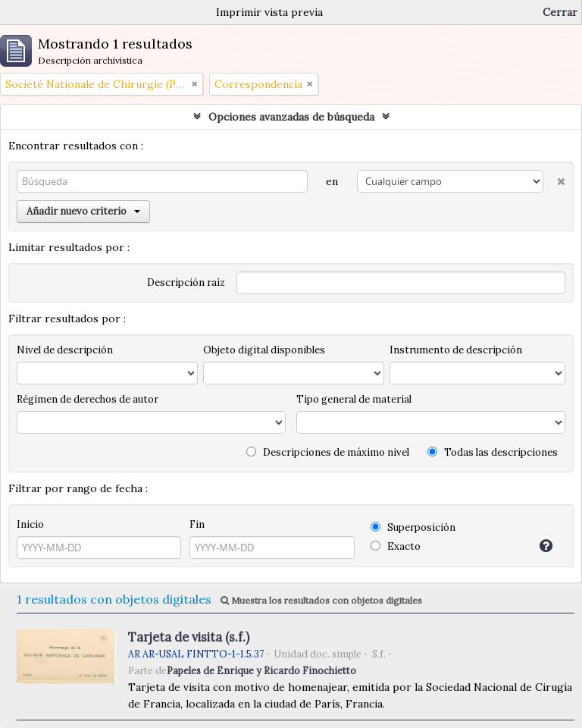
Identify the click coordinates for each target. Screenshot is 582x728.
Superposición (413, 527)
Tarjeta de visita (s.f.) (189, 637)
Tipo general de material (354, 399)
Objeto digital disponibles (264, 350)
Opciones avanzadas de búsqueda (291, 117)
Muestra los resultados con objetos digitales (321, 600)
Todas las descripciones (493, 452)
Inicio (30, 524)
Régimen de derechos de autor (88, 399)
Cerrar (560, 12)
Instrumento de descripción (456, 350)
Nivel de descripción (65, 350)
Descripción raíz (186, 282)
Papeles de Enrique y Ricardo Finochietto (261, 670)
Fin (197, 524)
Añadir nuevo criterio (83, 211)
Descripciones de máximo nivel (328, 452)
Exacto (396, 546)
